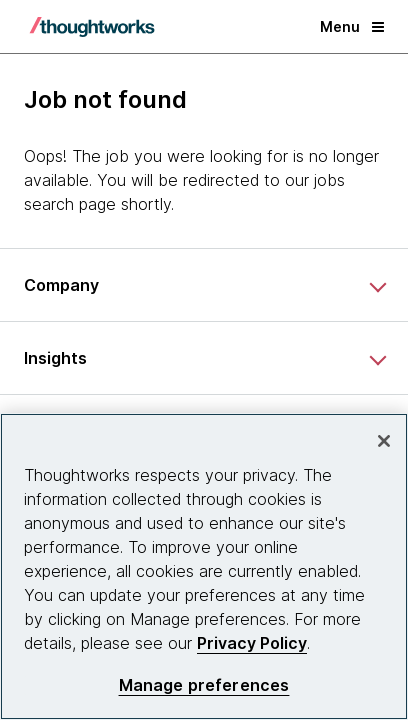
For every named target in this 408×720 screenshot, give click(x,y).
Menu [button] (352, 26)
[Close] (384, 441)
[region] (204, 566)
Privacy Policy (252, 643)
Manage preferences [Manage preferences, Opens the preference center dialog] (204, 685)
